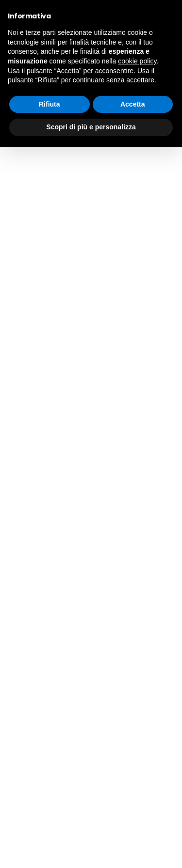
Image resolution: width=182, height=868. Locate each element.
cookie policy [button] (137, 61)
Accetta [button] (133, 104)
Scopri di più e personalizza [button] (91, 127)
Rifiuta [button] (50, 104)
